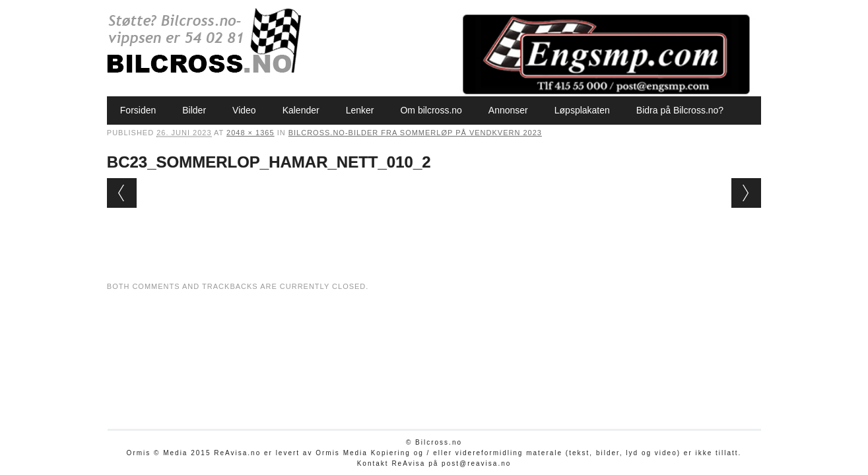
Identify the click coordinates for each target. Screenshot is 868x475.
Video (244, 110)
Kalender (301, 110)
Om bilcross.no (431, 110)
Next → (746, 193)
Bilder (194, 110)
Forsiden (138, 110)
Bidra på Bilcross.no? (680, 110)
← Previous (122, 193)
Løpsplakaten (582, 110)
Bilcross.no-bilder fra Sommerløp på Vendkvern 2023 (415, 133)
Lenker (360, 110)
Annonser (508, 110)
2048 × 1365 (250, 133)
